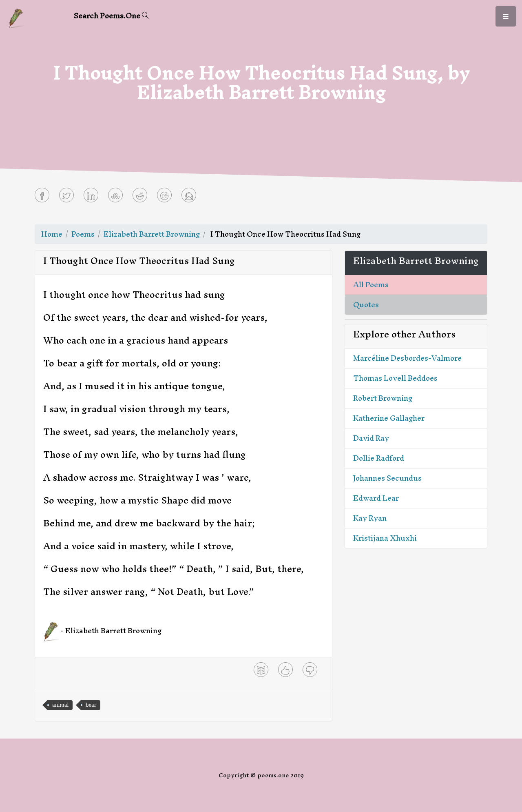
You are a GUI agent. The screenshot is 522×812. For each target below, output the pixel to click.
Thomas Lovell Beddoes (395, 378)
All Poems (371, 285)
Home (52, 234)
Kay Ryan (370, 518)
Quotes (366, 305)
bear (91, 705)
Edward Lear (376, 498)
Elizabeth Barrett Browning (152, 234)
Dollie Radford (379, 458)
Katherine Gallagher (389, 418)
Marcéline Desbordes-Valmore (407, 358)
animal (60, 705)
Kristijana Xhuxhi (385, 538)
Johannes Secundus (387, 478)
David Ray (371, 438)
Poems (83, 234)
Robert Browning (383, 398)
